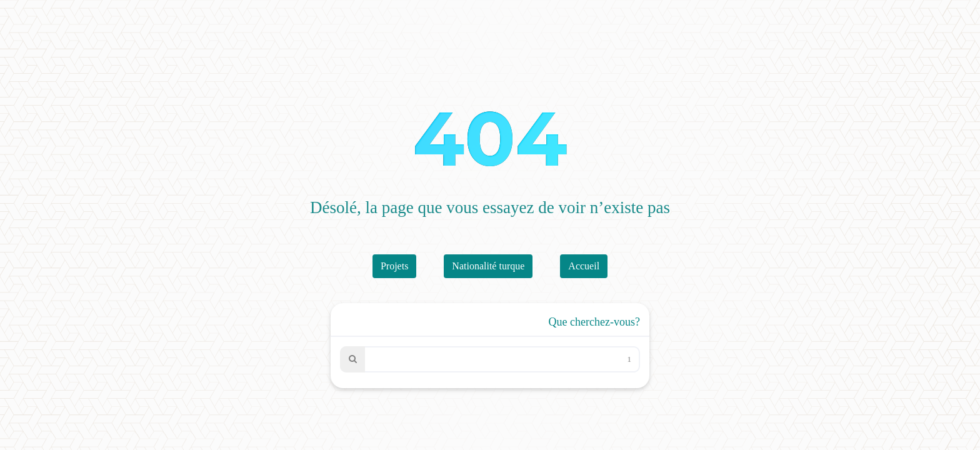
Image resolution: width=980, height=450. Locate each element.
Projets (394, 266)
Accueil (584, 266)
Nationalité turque (488, 266)
